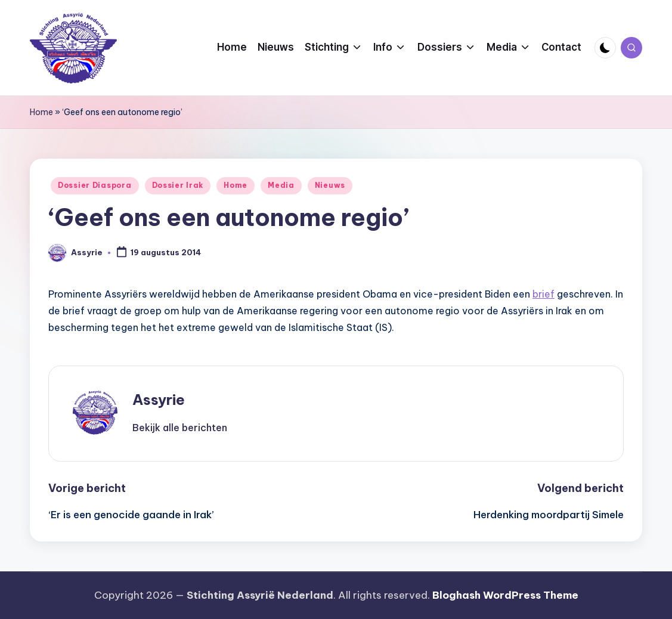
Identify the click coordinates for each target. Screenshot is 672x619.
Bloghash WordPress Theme (505, 595)
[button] (180, 428)
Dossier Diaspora (95, 185)
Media (281, 185)
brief (544, 294)
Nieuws (330, 185)
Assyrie (159, 400)
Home (41, 112)
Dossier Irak (178, 185)
